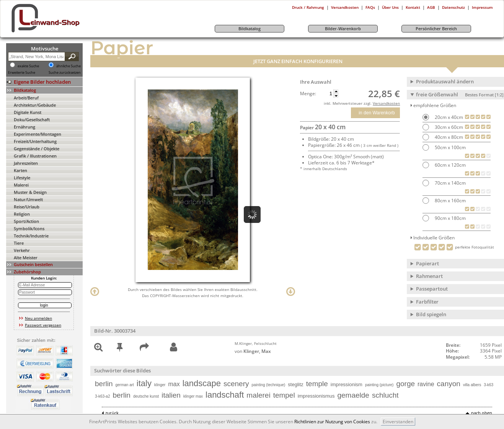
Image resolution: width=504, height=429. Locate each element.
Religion (22, 214)
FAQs (370, 7)
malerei (258, 395)
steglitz (295, 384)
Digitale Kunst (28, 112)
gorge (405, 384)
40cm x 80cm (448, 137)
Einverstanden (398, 422)
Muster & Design (30, 192)
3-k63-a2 (102, 396)
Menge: (308, 94)
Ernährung (24, 127)
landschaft (225, 395)
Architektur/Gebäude (35, 105)
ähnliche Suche (69, 66)
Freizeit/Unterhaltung (35, 141)
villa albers (472, 385)
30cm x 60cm (448, 127)
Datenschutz (453, 7)
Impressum (482, 7)
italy (144, 383)
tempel (284, 395)
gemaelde (353, 395)
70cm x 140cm (450, 183)
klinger (160, 385)
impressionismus (316, 396)
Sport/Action (26, 221)
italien (171, 395)
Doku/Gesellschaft (32, 119)
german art (124, 385)
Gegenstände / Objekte (37, 149)
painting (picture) (379, 385)
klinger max (193, 396)
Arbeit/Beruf (26, 98)
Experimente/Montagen (38, 134)
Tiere (19, 243)
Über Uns (390, 7)
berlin (104, 384)
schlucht (385, 395)
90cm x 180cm (450, 218)
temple (317, 384)
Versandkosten (345, 7)
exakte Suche (28, 66)
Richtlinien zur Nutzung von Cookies (332, 422)
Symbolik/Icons (29, 228)
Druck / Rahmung (308, 7)
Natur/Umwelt (28, 199)
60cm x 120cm (450, 165)
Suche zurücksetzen (65, 73)
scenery (236, 384)
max (174, 384)
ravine (426, 384)
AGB (431, 7)
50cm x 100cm (450, 147)
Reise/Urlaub (27, 207)
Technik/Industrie (31, 236)
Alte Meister (26, 258)
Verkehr (22, 250)
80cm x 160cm (450, 201)
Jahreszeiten (26, 163)
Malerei (21, 185)
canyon (449, 384)
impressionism (347, 384)
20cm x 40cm (448, 117)
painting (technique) (269, 385)
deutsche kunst (146, 396)
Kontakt (413, 7)
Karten (20, 170)
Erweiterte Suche (22, 73)
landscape (202, 383)
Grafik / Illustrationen (35, 156)
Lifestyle (22, 178)
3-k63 (489, 385)
